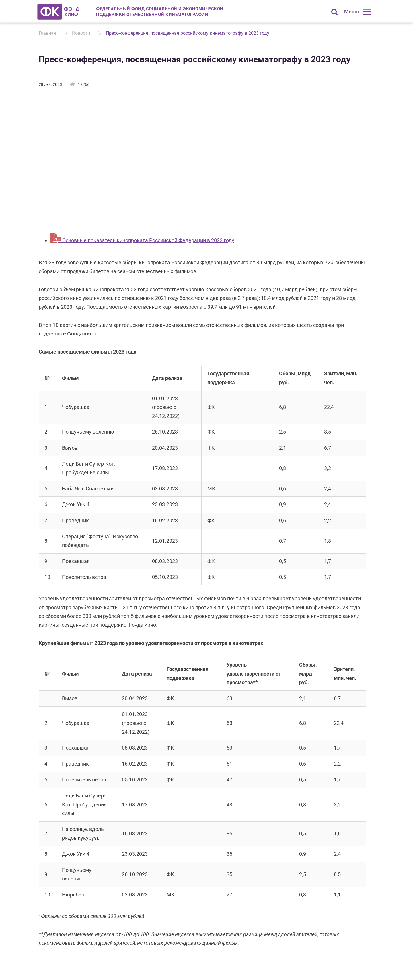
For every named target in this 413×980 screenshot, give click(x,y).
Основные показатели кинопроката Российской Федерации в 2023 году (148, 240)
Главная (47, 33)
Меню (351, 12)
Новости (81, 33)
